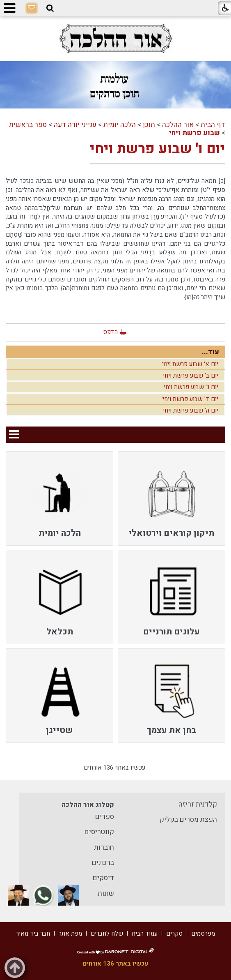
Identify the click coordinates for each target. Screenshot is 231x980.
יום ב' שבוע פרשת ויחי (191, 376)
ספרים (105, 817)
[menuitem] (172, 498)
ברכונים (103, 863)
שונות (106, 894)
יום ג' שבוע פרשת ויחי (191, 387)
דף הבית (213, 125)
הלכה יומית (120, 125)
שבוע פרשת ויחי (194, 133)
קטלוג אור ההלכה (88, 805)
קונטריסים (99, 832)
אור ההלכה (178, 125)
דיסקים (103, 878)
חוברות (104, 847)
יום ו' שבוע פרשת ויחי (158, 149)
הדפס (110, 332)
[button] (50, 8)
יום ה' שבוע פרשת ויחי (191, 410)
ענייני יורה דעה (75, 125)
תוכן (149, 125)
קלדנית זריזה (198, 804)
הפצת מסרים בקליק (188, 820)
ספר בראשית (28, 125)
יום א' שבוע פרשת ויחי (190, 364)
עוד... (210, 352)
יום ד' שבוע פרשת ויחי (190, 399)
